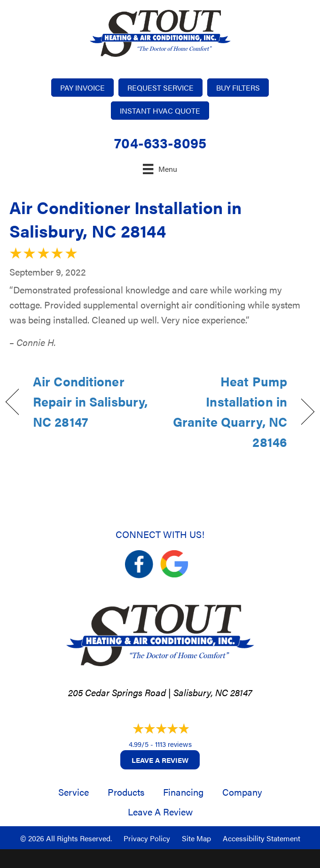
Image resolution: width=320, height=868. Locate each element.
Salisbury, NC (201, 692)
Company (242, 792)
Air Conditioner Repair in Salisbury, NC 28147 (90, 401)
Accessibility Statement (261, 838)
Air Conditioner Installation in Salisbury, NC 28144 (125, 219)
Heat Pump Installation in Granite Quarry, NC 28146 (228, 412)
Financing (183, 792)
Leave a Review (160, 760)
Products (126, 792)
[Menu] (160, 169)
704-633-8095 (160, 142)
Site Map (196, 838)
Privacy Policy (147, 838)
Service (74, 792)
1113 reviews (173, 744)
